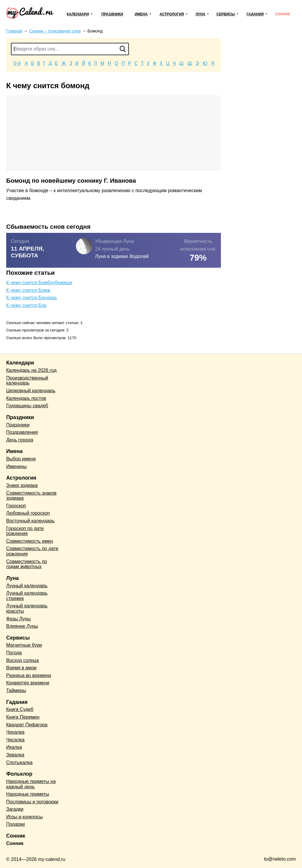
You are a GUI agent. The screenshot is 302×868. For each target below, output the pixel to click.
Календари (78, 14)
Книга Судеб (20, 709)
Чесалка (15, 740)
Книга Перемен (23, 717)
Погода (14, 653)
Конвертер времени (28, 683)
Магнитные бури (24, 645)
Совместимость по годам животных (27, 564)
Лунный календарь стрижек (27, 596)
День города (20, 440)
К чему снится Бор (26, 305)
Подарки (15, 824)
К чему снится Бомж (28, 290)
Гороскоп (16, 506)
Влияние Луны (22, 626)
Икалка (14, 747)
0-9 (17, 63)
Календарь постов (26, 398)
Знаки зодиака (22, 485)
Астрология (172, 14)
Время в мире (21, 668)
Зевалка (15, 755)
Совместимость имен (30, 541)
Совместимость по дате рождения (32, 551)
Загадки (15, 809)
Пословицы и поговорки (32, 802)
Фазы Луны (18, 619)
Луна (200, 14)
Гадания (255, 14)
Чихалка (15, 732)
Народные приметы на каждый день (31, 784)
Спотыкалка (19, 762)
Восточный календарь (30, 521)
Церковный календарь (31, 391)
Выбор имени (21, 459)
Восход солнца (23, 660)
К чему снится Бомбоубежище (39, 283)
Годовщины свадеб (27, 406)
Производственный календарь (27, 381)
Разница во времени (29, 675)
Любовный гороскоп (28, 513)
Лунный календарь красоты (27, 608)
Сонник (283, 14)
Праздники (112, 14)
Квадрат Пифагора (27, 725)
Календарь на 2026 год (31, 370)
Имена (141, 14)
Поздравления (22, 432)
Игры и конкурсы (24, 817)
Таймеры (16, 690)
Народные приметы (28, 794)
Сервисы (226, 14)
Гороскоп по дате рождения (25, 531)
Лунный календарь (27, 586)
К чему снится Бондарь (32, 298)
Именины (17, 466)
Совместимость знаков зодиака (31, 496)
